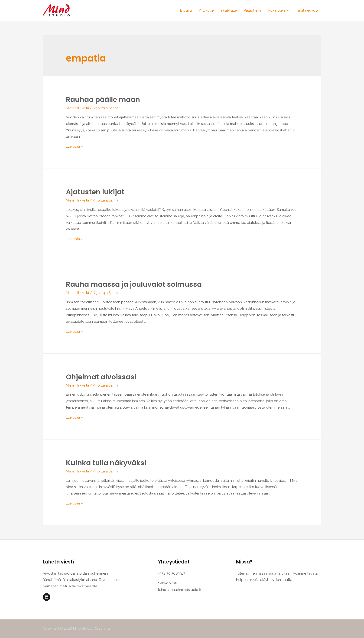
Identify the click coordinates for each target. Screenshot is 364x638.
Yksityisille (229, 10)
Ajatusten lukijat (95, 192)
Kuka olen (277, 10)
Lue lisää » (75, 146)
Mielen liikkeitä (78, 108)
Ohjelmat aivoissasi (101, 377)
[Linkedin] (47, 597)
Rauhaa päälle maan (103, 100)
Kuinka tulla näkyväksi (106, 463)
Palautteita (253, 10)
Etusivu (186, 10)
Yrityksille (206, 10)
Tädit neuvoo (307, 10)
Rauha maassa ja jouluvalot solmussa (134, 284)
